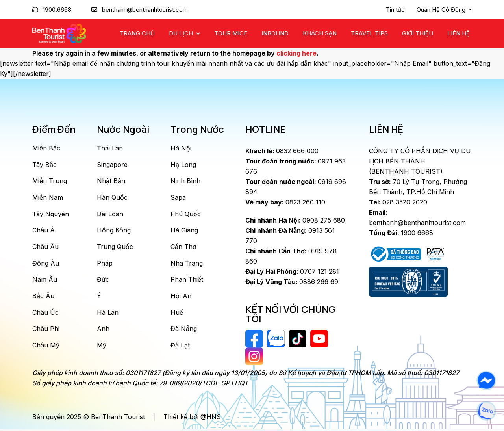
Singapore (112, 165)
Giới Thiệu (418, 33)
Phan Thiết (187, 281)
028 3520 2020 (398, 202)
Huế (177, 314)
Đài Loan (110, 214)
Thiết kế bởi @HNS (192, 418)
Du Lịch (182, 33)
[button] (444, 10)
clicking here (296, 53)
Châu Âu (45, 247)
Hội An (181, 297)
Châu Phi (46, 330)
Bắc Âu (43, 297)
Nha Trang (187, 264)
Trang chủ (137, 33)
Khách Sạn (320, 33)
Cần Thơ (183, 247)
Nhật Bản (111, 181)
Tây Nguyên (51, 214)
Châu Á (44, 231)
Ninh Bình (185, 181)
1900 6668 (401, 233)
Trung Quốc (115, 247)
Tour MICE (231, 33)
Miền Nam (48, 198)
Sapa (178, 198)
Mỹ (102, 347)
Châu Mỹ (46, 347)
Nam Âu (45, 281)
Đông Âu (46, 264)
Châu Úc (45, 314)
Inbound (275, 33)
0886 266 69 (292, 282)
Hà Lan (108, 314)
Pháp (105, 264)
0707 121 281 (292, 271)
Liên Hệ (459, 33)
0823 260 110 (285, 202)
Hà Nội (181, 148)
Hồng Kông (114, 231)
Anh (103, 330)
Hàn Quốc (112, 198)
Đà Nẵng (184, 330)
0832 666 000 (282, 151)
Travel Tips (369, 33)
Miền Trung (50, 181)
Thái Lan (110, 148)
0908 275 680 (295, 220)
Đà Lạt (180, 347)
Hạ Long (183, 165)
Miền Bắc (46, 148)
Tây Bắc (44, 165)
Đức (103, 281)
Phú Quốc (186, 214)
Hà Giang (184, 231)
